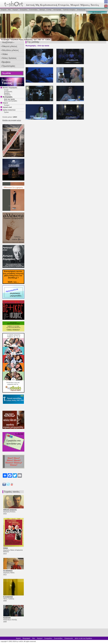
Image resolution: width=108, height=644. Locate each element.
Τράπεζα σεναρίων (69, 10)
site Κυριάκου (97, 12)
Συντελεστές (8, 92)
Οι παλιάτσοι (8, 571)
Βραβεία (7, 93)
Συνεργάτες (24, 10)
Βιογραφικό (26, 638)
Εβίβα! (6, 548)
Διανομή (42, 10)
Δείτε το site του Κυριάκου (83, 638)
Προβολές (7, 95)
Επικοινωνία (81, 10)
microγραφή (57, 10)
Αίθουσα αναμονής (10, 510)
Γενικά (6, 90)
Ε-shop (49, 10)
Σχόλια (6, 112)
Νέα (9, 10)
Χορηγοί (15, 10)
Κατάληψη (7, 618)
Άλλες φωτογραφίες (11, 101)
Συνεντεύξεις (33, 10)
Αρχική (18, 638)
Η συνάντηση (8, 597)
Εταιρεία (4, 10)
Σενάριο (7, 105)
